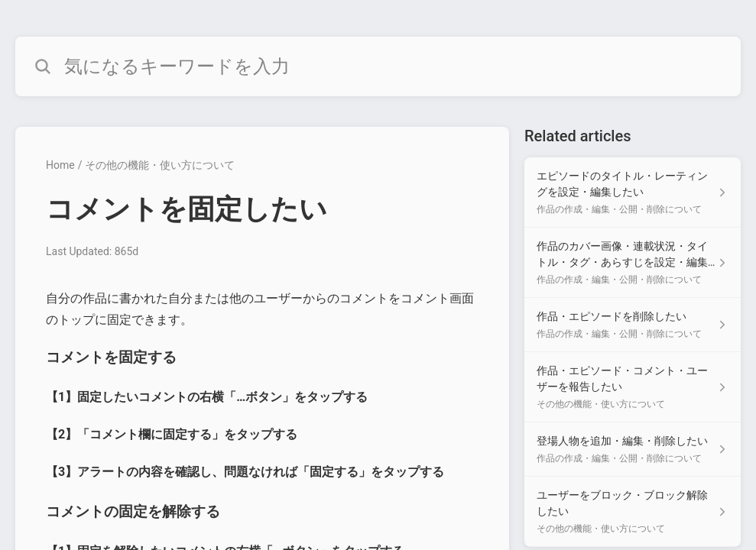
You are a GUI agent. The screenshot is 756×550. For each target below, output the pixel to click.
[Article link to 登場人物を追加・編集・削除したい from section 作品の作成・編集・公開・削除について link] (633, 450)
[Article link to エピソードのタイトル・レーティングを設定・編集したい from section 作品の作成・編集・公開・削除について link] (633, 192)
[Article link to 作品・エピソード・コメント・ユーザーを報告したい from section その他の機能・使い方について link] (633, 387)
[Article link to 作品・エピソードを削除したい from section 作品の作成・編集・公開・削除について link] (633, 325)
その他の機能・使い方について (160, 165)
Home (60, 165)
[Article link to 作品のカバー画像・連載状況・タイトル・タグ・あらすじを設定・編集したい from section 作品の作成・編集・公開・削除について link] (633, 263)
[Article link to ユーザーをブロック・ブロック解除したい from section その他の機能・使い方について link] (633, 512)
